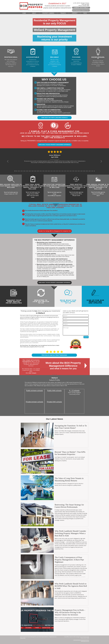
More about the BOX (58, 363)
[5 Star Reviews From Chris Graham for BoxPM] (77, 171)
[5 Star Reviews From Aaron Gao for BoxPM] (36, 171)
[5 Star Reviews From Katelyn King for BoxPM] (47, 171)
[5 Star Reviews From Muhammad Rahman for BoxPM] (51, 171)
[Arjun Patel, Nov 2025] (31, 171)
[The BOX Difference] (53, 374)
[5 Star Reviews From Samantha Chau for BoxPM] (78, 171)
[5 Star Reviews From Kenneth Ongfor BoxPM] (75, 171)
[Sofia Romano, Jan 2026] (25, 171)
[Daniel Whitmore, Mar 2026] (17, 171)
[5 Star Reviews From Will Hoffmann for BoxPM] (59, 171)
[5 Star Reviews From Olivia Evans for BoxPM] (93, 171)
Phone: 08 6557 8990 (84, 6)
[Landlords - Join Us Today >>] (81, 8)
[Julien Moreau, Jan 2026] (23, 171)
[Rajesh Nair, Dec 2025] (26, 171)
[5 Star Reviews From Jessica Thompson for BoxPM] (63, 171)
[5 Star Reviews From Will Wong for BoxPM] (50, 171)
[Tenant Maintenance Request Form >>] (81, 10)
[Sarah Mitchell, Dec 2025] (28, 171)
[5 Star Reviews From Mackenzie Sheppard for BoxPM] (44, 171)
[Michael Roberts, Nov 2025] (29, 171)
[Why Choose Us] (55, 374)
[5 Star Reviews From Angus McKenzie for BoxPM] (72, 171)
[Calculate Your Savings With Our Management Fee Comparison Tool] (55, 231)
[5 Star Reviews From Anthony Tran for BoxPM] (39, 171)
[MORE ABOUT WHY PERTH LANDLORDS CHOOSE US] (54, 118)
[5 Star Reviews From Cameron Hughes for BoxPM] (80, 171)
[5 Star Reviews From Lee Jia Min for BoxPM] (61, 171)
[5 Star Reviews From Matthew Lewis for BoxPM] (37, 171)
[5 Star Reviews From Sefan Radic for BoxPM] (89, 171)
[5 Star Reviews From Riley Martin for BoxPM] (86, 171)
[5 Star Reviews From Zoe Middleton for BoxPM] (74, 171)
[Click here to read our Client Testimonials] (54, 355)
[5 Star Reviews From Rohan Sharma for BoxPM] (83, 171)
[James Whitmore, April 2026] (15, 171)
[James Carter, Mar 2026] (18, 171)
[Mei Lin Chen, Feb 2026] (20, 171)
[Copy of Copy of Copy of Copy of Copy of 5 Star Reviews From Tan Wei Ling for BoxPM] (94, 171)
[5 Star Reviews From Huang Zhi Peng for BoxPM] (66, 171)
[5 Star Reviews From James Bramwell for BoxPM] (45, 171)
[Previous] (8, 161)
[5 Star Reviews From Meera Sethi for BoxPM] (67, 171)
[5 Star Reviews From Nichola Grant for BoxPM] (55, 171)
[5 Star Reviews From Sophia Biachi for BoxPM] (69, 171)
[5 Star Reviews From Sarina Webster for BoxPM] (58, 171)
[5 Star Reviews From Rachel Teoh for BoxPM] (70, 171)
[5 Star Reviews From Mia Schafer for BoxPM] (85, 171)
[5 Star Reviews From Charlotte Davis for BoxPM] (64, 171)
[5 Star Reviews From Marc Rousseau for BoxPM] (82, 171)
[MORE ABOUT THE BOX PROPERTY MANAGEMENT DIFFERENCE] (55, 145)
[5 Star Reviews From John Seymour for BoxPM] (48, 171)
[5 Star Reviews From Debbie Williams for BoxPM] (91, 171)
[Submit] (86, 337)
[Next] (101, 161)
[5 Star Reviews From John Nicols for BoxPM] (88, 171)
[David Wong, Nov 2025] (32, 171)
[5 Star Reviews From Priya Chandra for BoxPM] (40, 171)
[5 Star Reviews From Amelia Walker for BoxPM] (53, 171)
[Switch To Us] (56, 374)
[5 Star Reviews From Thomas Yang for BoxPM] (42, 171)
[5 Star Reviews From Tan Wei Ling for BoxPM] (56, 171)
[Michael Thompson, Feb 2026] (21, 171)
